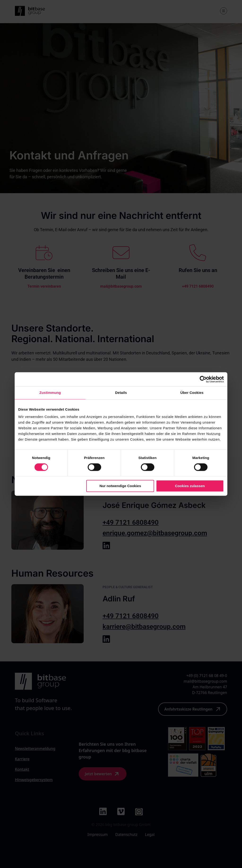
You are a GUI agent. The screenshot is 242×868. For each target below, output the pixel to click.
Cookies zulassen (190, 486)
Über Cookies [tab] (192, 393)
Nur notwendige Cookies (120, 486)
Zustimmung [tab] (50, 393)
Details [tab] (121, 393)
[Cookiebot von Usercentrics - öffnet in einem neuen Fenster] (203, 379)
